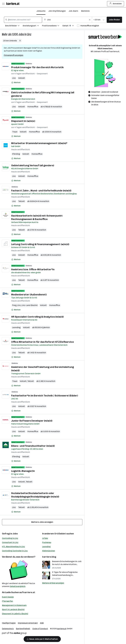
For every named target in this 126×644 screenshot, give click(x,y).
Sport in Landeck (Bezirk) (13, 609)
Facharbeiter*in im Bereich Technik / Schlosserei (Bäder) (45, 396)
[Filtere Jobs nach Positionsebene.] (52, 26)
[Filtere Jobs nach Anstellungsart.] (32, 26)
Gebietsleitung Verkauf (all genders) (33, 165)
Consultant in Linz (10, 542)
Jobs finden (114, 20)
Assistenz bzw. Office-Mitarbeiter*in (33, 269)
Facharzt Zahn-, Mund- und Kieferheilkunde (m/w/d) (41, 191)
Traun (15, 132)
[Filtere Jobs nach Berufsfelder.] (14, 26)
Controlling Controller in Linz (15, 551)
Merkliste (85, 11)
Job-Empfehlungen (57, 11)
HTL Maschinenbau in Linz (13, 547)
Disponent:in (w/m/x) (23, 121)
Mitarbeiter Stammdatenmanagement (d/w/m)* (39, 143)
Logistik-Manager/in (23, 471)
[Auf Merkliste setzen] (16, 83)
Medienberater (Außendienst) (29, 295)
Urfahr (45, 538)
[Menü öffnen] (3, 4)
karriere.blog (49, 557)
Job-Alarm (73, 11)
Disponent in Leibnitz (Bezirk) (15, 614)
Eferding (16, 154)
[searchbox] (23, 20)
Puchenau (47, 542)
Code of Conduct (40, 629)
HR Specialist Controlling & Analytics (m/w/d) (37, 317)
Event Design (8, 597)
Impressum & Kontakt (28, 623)
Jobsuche (41, 11)
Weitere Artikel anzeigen (53, 583)
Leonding (16, 327)
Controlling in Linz (10, 538)
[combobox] (23, 20)
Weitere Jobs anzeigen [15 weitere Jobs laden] (42, 522)
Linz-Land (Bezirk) (30, 305)
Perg (14, 305)
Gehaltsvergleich (18, 586)
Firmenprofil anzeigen (14, 55)
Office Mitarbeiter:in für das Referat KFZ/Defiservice (43, 342)
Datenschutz (8, 629)
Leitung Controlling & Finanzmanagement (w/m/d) (40, 244)
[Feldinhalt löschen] (90, 20)
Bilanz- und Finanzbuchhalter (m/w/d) (33, 446)
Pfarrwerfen (7, 601)
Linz (29, 34)
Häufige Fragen (9, 623)
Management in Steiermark (14, 605)
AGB (42, 623)
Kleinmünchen (49, 551)
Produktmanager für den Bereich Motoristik (37, 67)
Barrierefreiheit (23, 629)
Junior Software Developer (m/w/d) (32, 421)
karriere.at (29, 592)
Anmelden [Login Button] (116, 4)
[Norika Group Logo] (14, 634)
